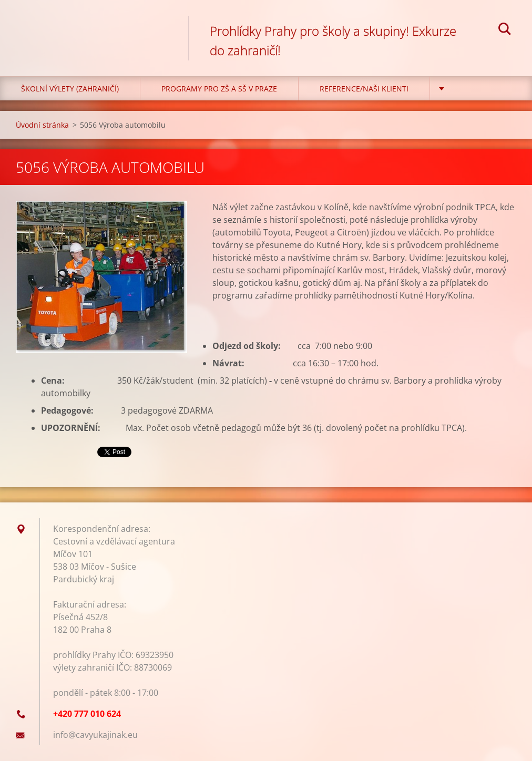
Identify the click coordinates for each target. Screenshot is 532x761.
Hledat (505, 30)
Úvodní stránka (42, 125)
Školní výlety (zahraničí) (70, 89)
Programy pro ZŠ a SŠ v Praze (219, 89)
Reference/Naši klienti (364, 89)
